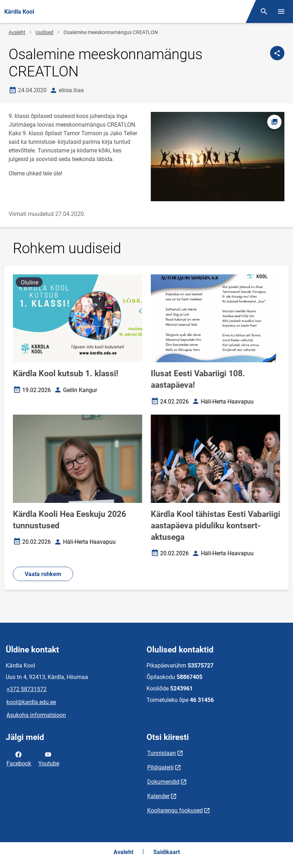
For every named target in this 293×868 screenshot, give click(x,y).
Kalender (158, 796)
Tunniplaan (162, 753)
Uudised (44, 32)
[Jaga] (277, 53)
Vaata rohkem (43, 574)
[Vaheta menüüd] (281, 11)
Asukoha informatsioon (36, 715)
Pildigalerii (160, 767)
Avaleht (17, 32)
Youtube (49, 758)
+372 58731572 (27, 689)
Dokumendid (163, 782)
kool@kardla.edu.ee (31, 702)
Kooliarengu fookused (175, 810)
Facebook (19, 758)
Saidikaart (167, 852)
